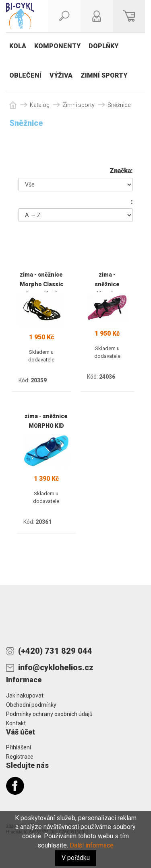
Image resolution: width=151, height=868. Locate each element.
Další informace (92, 845)
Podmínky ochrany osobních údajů (49, 714)
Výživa (61, 75)
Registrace (20, 757)
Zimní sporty (104, 75)
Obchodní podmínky (31, 705)
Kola (18, 46)
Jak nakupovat (25, 696)
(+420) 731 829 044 (55, 651)
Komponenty (57, 46)
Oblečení (25, 75)
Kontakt (16, 723)
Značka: (121, 171)
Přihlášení (19, 747)
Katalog (40, 105)
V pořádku (76, 858)
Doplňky (103, 46)
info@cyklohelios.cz (56, 667)
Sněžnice (119, 105)
